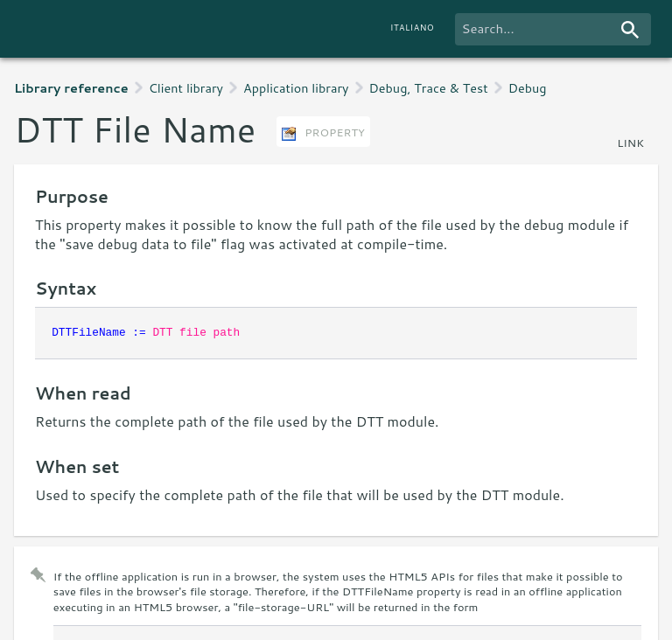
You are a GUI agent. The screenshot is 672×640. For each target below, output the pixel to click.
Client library (186, 88)
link (630, 143)
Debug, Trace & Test (429, 88)
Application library (296, 88)
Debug (528, 88)
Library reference (71, 88)
